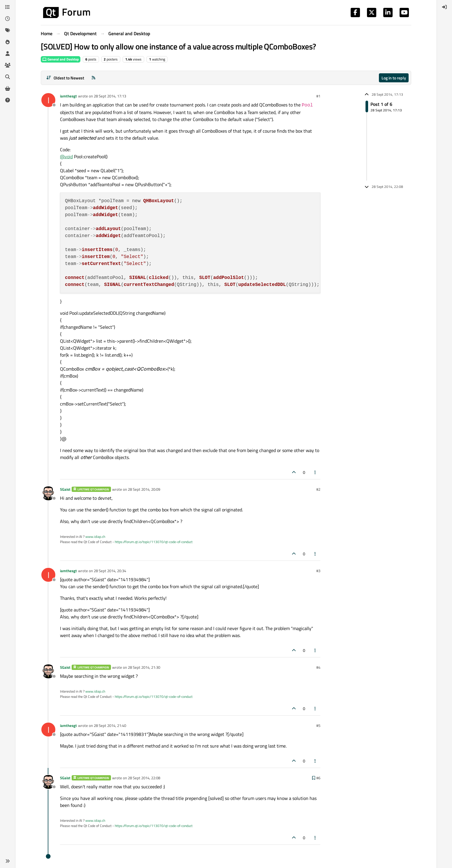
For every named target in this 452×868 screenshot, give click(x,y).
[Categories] (8, 7)
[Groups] (8, 65)
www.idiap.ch (95, 537)
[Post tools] (315, 472)
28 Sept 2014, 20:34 (110, 571)
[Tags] (8, 30)
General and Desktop (61, 59)
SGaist (65, 489)
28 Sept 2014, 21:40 (110, 725)
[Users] (8, 54)
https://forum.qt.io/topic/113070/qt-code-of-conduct (154, 542)
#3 (318, 571)
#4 (318, 667)
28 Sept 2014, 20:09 (144, 489)
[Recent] (8, 19)
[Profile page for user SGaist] (48, 493)
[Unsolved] (8, 100)
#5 (318, 725)
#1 (318, 96)
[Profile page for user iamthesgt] (48, 100)
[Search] (8, 77)
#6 (318, 778)
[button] (8, 861)
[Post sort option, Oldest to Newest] (65, 78)
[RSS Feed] (93, 78)
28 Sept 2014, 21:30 (144, 667)
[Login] (444, 7)
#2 (318, 489)
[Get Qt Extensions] (8, 88)
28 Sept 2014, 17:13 (110, 96)
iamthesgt (68, 96)
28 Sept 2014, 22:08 (144, 778)
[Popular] (8, 42)
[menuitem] (444, 7)
